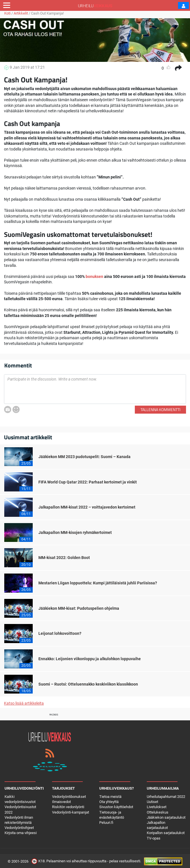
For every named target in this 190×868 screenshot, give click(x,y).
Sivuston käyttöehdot (116, 807)
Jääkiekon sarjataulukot (166, 817)
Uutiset (152, 802)
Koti (7, 13)
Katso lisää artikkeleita (24, 703)
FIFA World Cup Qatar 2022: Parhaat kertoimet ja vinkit (88, 482)
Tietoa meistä (110, 797)
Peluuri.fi (106, 823)
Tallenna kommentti (160, 409)
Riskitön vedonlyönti (68, 807)
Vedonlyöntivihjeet (19, 828)
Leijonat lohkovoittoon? (60, 633)
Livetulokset (157, 807)
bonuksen (94, 277)
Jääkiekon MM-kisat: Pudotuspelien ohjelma (79, 608)
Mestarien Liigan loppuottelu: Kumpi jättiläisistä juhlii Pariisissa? (98, 583)
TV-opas (154, 838)
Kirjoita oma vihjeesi (21, 833)
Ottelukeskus (158, 812)
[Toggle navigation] (7, 5)
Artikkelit (21, 13)
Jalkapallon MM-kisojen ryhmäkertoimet (75, 532)
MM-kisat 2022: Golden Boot (64, 558)
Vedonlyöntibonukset (69, 797)
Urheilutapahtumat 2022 (166, 797)
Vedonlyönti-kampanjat (71, 812)
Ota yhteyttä (109, 802)
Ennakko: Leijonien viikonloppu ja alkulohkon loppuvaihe (90, 659)
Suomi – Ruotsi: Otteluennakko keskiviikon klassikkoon (88, 684)
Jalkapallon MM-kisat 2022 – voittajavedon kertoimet (87, 507)
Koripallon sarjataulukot (166, 833)
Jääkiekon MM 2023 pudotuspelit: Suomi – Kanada (84, 457)
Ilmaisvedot (61, 802)
